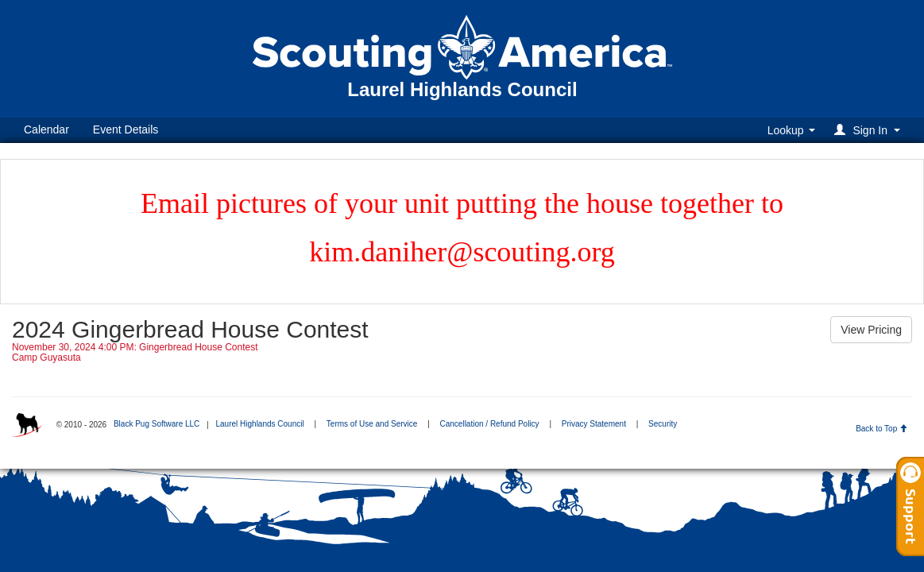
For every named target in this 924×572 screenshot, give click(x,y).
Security (663, 424)
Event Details (126, 129)
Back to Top (881, 429)
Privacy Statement (594, 424)
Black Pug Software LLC (157, 424)
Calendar (46, 129)
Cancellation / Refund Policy (490, 424)
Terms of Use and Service (372, 424)
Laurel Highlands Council (259, 424)
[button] (870, 130)
